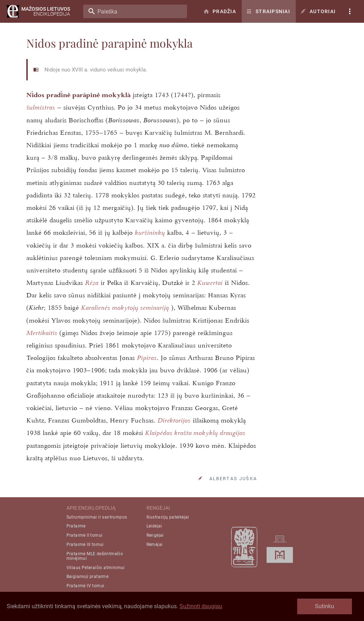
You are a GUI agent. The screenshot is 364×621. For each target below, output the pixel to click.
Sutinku (325, 606)
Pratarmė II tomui (85, 535)
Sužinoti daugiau (201, 606)
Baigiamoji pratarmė (88, 577)
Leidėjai (154, 526)
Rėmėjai (155, 545)
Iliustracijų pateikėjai (168, 517)
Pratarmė (76, 526)
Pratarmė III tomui (85, 545)
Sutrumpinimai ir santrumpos (97, 517)
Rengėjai (155, 535)
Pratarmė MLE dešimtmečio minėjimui (95, 556)
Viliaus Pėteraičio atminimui (96, 568)
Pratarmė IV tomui (85, 586)
